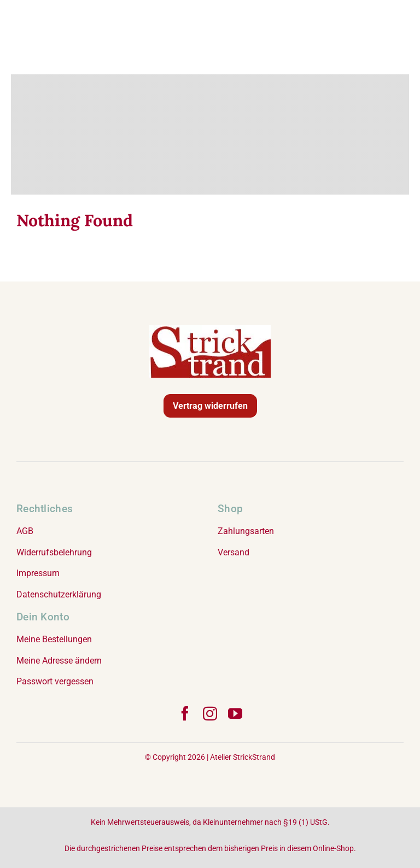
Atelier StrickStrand (243, 757)
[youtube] (235, 713)
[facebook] (185, 713)
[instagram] (210, 713)
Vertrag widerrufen (210, 406)
